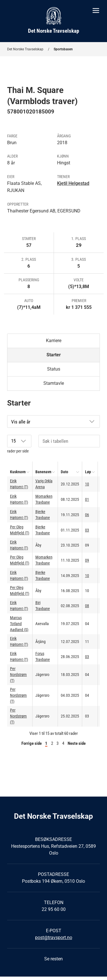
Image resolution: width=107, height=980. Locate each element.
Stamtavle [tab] (54, 383)
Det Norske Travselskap (25, 49)
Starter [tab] (54, 355)
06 (87, 515)
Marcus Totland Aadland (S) (19, 624)
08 (87, 606)
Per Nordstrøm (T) (18, 675)
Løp (88, 472)
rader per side (19, 444)
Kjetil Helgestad (73, 183)
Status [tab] (54, 369)
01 (87, 499)
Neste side (77, 743)
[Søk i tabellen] (69, 441)
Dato (64, 472)
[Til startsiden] (53, 21)
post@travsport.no (54, 937)
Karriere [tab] (54, 341)
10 (87, 484)
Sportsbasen (63, 49)
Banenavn (43, 472)
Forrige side (32, 743)
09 (87, 560)
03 (87, 530)
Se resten (53, 959)
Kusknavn (18, 472)
